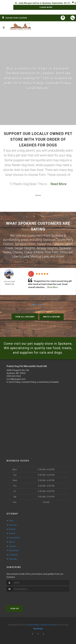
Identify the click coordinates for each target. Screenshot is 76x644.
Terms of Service (48, 625)
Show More (52, 287)
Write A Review (52, 317)
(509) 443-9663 (14, 376)
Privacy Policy (33, 625)
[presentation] (22, 597)
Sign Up (15, 609)
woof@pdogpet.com (16, 379)
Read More (59, 184)
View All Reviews (25, 317)
